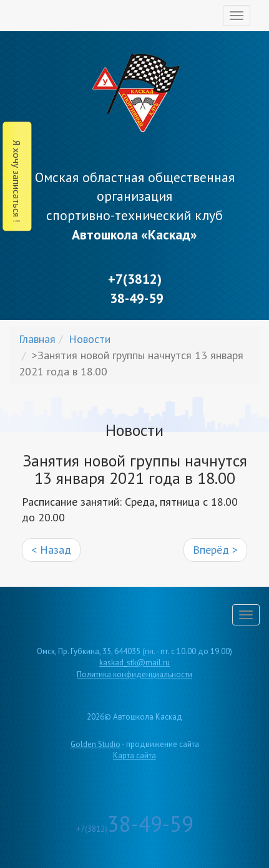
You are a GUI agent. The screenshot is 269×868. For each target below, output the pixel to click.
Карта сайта (134, 755)
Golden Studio (95, 744)
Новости (90, 339)
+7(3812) (135, 829)
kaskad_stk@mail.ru (134, 663)
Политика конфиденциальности (134, 674)
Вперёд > (215, 550)
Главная (37, 339)
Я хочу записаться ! (17, 181)
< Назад (51, 550)
